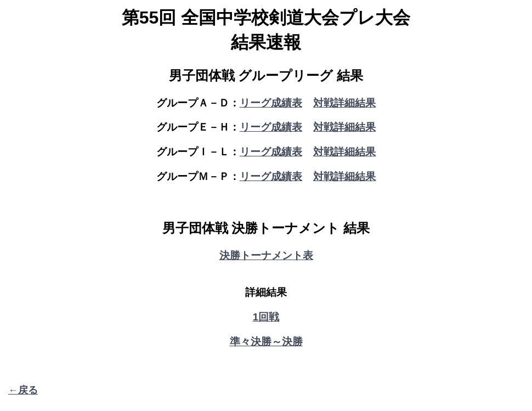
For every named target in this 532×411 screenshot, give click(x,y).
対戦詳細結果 (344, 103)
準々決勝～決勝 (266, 342)
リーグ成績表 (271, 103)
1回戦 (266, 317)
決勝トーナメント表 (266, 255)
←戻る (23, 390)
